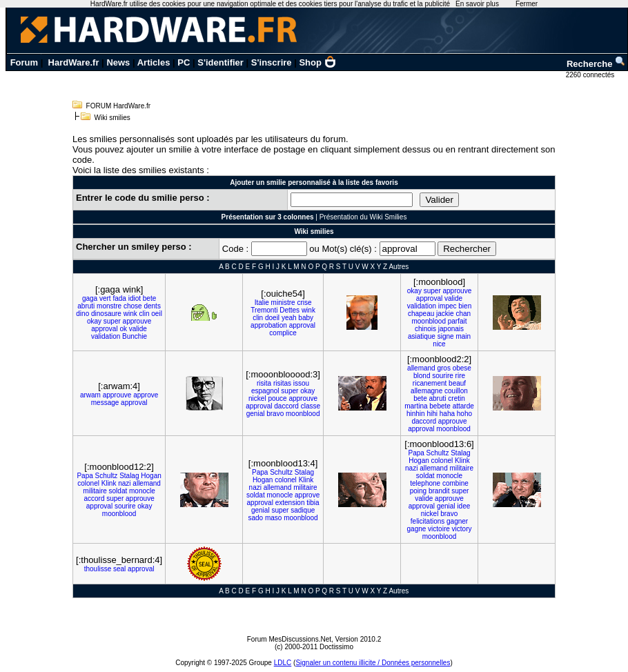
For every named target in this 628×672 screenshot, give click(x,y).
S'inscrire (272, 62)
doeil (272, 318)
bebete (440, 406)
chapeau (421, 314)
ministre (283, 303)
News (118, 62)
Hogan (151, 476)
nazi (124, 483)
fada (119, 298)
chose (133, 306)
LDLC (283, 663)
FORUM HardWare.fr (119, 106)
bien (465, 306)
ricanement (430, 383)
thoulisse (98, 569)
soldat (118, 491)
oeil (157, 314)
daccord (286, 406)
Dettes (290, 310)
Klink (109, 483)
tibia (313, 503)
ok (123, 329)
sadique (303, 510)
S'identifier (220, 62)
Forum (24, 62)
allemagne (426, 391)
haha (447, 414)
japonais (451, 329)
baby (306, 318)
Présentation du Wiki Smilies (363, 217)
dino (82, 314)
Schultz (107, 476)
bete (149, 298)
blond (422, 376)
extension (290, 503)
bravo (275, 414)
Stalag (129, 476)
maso (273, 518)
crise (304, 303)
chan (463, 314)
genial (256, 414)
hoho (464, 414)
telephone (425, 483)
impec (448, 306)
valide (138, 329)
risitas (282, 383)
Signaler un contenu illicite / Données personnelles (373, 663)
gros (443, 368)
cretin (456, 398)
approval (104, 329)
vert (105, 298)
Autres (399, 267)
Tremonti (264, 310)
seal (119, 569)
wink (130, 314)
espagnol (265, 391)
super (112, 321)
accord (94, 498)
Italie (262, 303)
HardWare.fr (74, 62)
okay (94, 321)
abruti (86, 306)
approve (146, 395)
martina (416, 406)
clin (145, 314)
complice (283, 333)
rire (460, 376)
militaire (95, 491)
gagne (417, 529)
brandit (439, 491)
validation (106, 336)
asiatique (422, 336)
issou (301, 383)
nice (439, 344)
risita (264, 383)
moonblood (428, 321)
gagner (457, 521)
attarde (463, 406)
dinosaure (106, 314)
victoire (439, 529)
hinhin (416, 414)
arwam (90, 395)
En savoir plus (477, 4)
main (463, 336)
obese (462, 368)
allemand (421, 368)
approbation (269, 325)
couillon (456, 391)
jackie (445, 314)
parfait (458, 321)
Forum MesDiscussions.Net (289, 639)
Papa (85, 476)
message (105, 403)
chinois (425, 329)
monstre (109, 306)
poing (418, 491)
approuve (137, 321)
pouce (277, 398)
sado (256, 518)
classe (311, 406)
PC (184, 62)
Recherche (596, 64)
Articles (154, 62)
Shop (317, 62)
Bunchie (135, 336)
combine (455, 483)
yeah (289, 318)
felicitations (428, 521)
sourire (443, 376)
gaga (90, 298)
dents (152, 306)
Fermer (527, 4)
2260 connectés (591, 75)
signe (446, 336)
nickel (257, 398)
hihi (432, 414)
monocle (142, 491)
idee (463, 506)
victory (462, 529)
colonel (88, 483)
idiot (135, 298)
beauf (457, 383)
